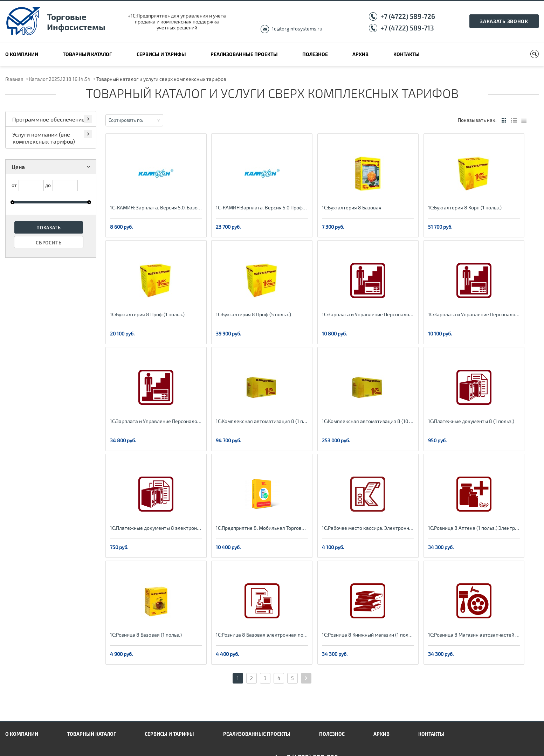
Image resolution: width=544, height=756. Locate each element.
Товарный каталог (87, 54)
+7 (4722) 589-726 (408, 16)
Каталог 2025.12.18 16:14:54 (60, 79)
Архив (360, 54)
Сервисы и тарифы (161, 54)
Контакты (407, 54)
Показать (49, 228)
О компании (22, 54)
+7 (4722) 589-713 (407, 28)
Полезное (315, 54)
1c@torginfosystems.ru (297, 29)
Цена (52, 167)
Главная (14, 79)
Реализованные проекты (244, 54)
